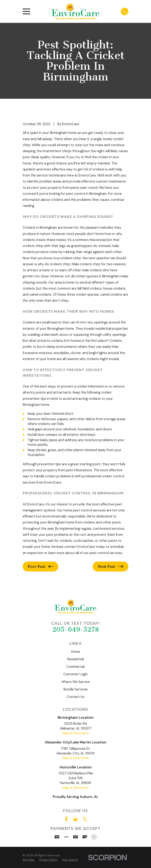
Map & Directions (75, 733)
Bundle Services (76, 689)
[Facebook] (66, 819)
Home (76, 652)
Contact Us (75, 697)
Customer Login (75, 674)
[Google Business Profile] (75, 819)
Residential (75, 659)
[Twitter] (85, 819)
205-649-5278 (76, 630)
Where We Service (76, 682)
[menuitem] (29, 860)
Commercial (75, 667)
